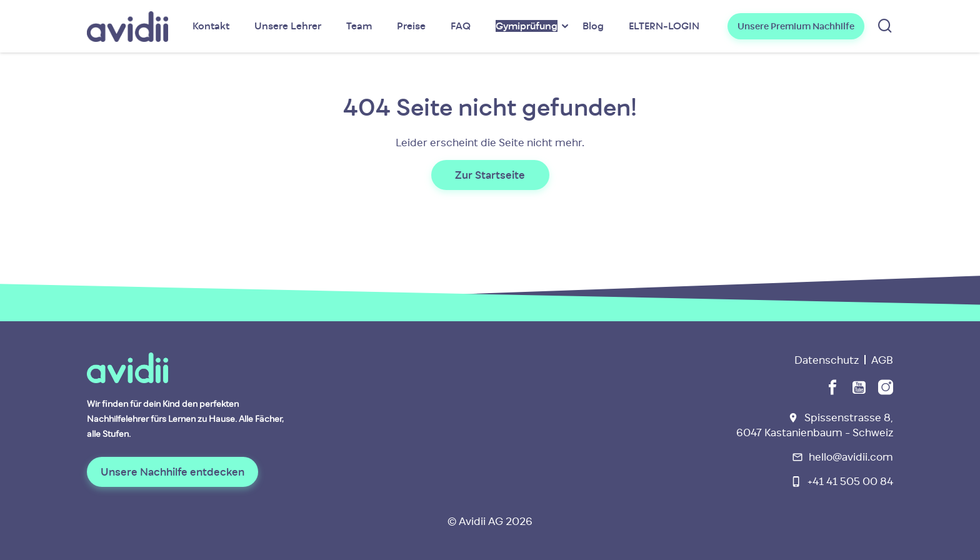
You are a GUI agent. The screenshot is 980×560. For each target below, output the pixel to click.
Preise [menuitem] (411, 26)
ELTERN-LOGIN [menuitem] (664, 26)
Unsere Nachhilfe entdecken (172, 472)
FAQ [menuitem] (461, 26)
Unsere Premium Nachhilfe (796, 26)
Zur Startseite (490, 175)
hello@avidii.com (851, 457)
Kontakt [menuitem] (211, 26)
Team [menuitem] (359, 26)
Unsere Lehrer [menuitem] (288, 26)
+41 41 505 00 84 (850, 481)
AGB (882, 360)
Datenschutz (827, 360)
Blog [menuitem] (593, 26)
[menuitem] (527, 26)
